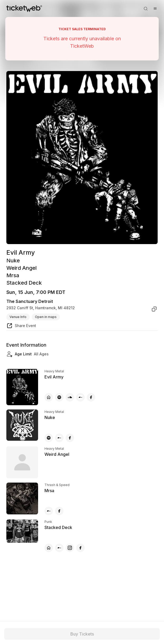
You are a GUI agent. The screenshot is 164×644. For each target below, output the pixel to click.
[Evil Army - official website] (49, 397)
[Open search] (145, 8)
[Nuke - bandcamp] (59, 438)
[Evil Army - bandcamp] (80, 397)
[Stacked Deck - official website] (49, 548)
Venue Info (18, 317)
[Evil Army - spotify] (59, 397)
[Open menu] (155, 8)
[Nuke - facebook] (70, 438)
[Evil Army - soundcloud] (70, 397)
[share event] (21, 327)
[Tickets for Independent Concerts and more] (24, 8)
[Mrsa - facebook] (59, 511)
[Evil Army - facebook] (91, 397)
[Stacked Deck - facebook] (80, 548)
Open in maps (46, 317)
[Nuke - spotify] (49, 438)
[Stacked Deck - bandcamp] (59, 548)
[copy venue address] (154, 309)
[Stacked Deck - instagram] (70, 548)
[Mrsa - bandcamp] (49, 511)
